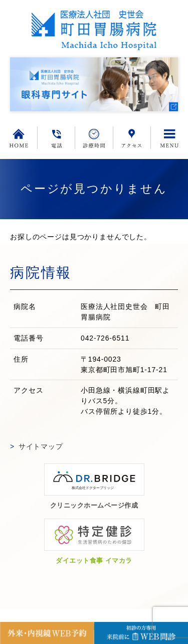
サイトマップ (41, 446)
